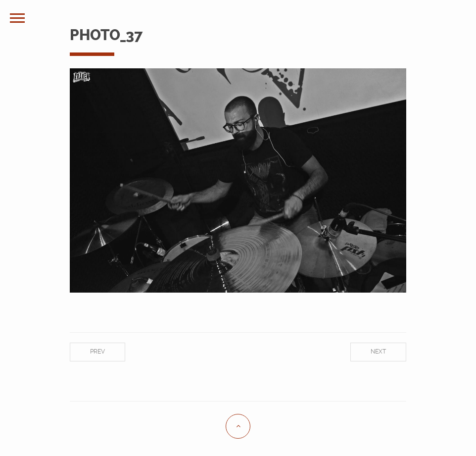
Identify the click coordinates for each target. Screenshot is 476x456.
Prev (97, 352)
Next (378, 352)
